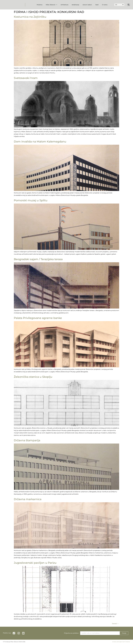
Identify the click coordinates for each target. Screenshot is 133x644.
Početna (40, 5)
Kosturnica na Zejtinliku (30, 17)
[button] (129, 5)
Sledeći (116, 624)
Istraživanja (75, 5)
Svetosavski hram (26, 78)
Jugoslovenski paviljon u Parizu (35, 563)
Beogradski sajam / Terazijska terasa (38, 259)
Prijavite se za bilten (71, 633)
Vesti (97, 5)
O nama (105, 5)
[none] (119, 5)
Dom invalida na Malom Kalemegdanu (40, 142)
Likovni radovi (87, 5)
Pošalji (124, 633)
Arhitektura (64, 5)
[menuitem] (119, 5)
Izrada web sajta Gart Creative (121, 642)
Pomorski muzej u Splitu (31, 200)
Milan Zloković (51, 5)
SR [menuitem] (116, 5)
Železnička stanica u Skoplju (33, 377)
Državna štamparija (27, 440)
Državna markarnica (28, 499)
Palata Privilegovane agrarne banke (38, 318)
